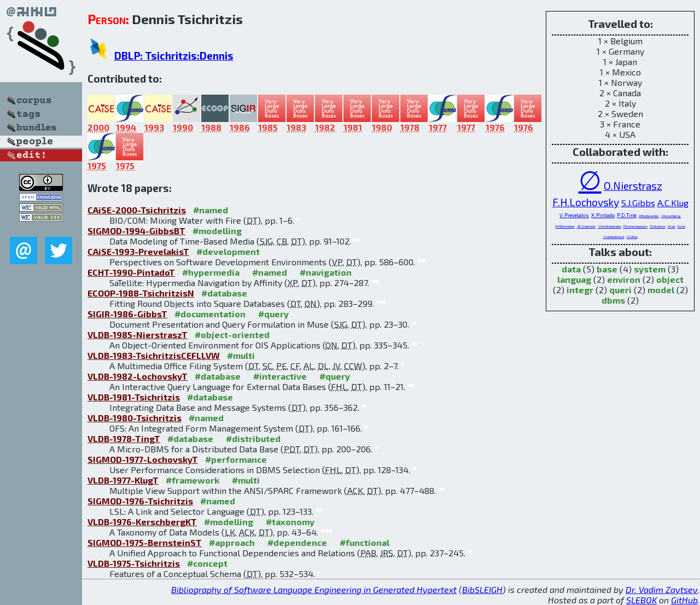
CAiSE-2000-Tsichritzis (137, 210)
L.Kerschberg (671, 216)
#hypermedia (211, 272)
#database (224, 293)
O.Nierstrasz (633, 186)
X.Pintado (603, 215)
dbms (613, 300)
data (571, 269)
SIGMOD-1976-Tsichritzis (140, 501)
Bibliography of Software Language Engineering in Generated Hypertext (314, 589)
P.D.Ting (627, 215)
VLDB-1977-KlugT (123, 480)
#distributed (253, 438)
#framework (192, 480)
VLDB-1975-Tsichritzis (134, 563)
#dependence (297, 542)
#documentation (210, 314)
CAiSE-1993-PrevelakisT (138, 251)
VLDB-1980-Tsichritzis (135, 418)
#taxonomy (290, 522)
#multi (241, 355)
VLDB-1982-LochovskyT (138, 376)
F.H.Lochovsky (586, 202)
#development (228, 251)
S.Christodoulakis (609, 226)
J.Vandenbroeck (614, 237)
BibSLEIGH (482, 589)
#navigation (326, 272)
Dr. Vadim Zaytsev (662, 589)
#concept (207, 563)
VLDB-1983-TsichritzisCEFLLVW (154, 355)
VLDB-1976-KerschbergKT (142, 522)
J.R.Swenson (586, 226)
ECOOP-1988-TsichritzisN (141, 293)
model (661, 290)
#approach (232, 542)
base (607, 269)
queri (620, 290)
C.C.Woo (632, 237)
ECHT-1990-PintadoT (131, 272)
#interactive (280, 376)
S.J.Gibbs (638, 203)
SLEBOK (641, 600)
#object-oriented (232, 335)
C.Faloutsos (658, 226)
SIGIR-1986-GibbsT (127, 314)
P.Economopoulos (635, 226)
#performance (236, 459)
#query (273, 314)
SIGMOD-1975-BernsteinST (145, 542)
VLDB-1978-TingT (124, 438)
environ (624, 279)
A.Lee (672, 226)
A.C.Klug (673, 203)
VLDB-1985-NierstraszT (138, 335)
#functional (364, 542)
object (670, 279)
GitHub (684, 600)
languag (574, 279)
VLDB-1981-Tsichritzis (134, 397)
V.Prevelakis (574, 215)
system (650, 269)
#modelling (217, 231)
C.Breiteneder (649, 216)
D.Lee (681, 226)
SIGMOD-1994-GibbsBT (136, 231)
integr (580, 290)
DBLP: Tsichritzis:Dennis (174, 56)
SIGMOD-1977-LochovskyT (143, 459)
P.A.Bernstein (565, 226)
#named (211, 210)
